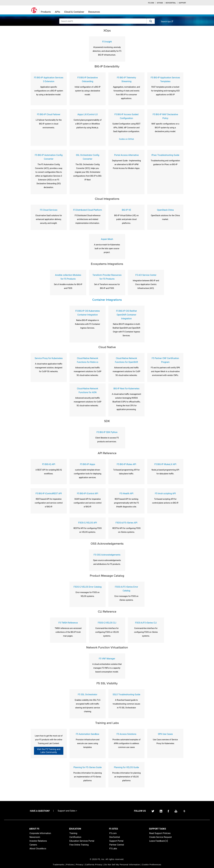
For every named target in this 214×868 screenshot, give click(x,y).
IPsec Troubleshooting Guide (165, 155)
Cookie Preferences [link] (152, 865)
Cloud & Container (74, 12)
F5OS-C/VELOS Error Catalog (88, 587)
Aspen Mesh (107, 239)
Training (73, 833)
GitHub (160, 3)
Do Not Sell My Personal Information (122, 865)
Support (182, 3)
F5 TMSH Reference (68, 623)
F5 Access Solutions (126, 734)
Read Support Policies (160, 833)
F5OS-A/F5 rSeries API (127, 523)
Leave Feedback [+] (159, 841)
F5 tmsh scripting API (165, 493)
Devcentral (171, 3)
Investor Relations (38, 841)
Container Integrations (107, 300)
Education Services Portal (82, 841)
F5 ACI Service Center (146, 275)
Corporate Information (40, 833)
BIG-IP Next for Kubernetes (126, 389)
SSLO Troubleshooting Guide (126, 694)
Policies (70, 865)
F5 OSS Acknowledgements (107, 555)
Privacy (79, 865)
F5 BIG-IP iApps (87, 464)
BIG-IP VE (126, 210)
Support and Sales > (67, 811)
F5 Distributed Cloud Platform (88, 210)
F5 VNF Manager (107, 659)
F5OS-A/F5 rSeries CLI (146, 623)
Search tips (167, 22)
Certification (75, 837)
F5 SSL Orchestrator (87, 694)
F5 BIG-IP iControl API (88, 493)
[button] (151, 21)
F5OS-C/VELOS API (88, 523)
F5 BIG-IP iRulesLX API (165, 464)
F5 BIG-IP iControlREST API (49, 493)
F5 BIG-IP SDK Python (107, 432)
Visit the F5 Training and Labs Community (49, 751)
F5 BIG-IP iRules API (127, 464)
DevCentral (115, 837)
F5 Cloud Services (49, 210)
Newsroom (35, 837)
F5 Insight (107, 42)
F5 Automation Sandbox (88, 734)
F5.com (151, 3)
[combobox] (103, 21)
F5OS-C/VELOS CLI (107, 623)
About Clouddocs (38, 849)
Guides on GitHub (126, 139)
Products (46, 12)
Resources (94, 12)
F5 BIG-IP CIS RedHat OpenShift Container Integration (126, 315)
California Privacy (94, 865)
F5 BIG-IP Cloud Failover (49, 114)
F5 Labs (113, 849)
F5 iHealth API (126, 493)
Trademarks (59, 865)
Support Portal (116, 841)
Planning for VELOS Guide (126, 767)
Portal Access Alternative (126, 155)
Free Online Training (79, 845)
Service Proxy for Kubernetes (49, 358)
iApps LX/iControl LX (87, 114)
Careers (33, 845)
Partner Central (117, 845)
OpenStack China (165, 210)
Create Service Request (161, 837)
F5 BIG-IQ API (49, 464)
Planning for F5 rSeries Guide (87, 767)
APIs (57, 12)
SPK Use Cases (165, 734)
